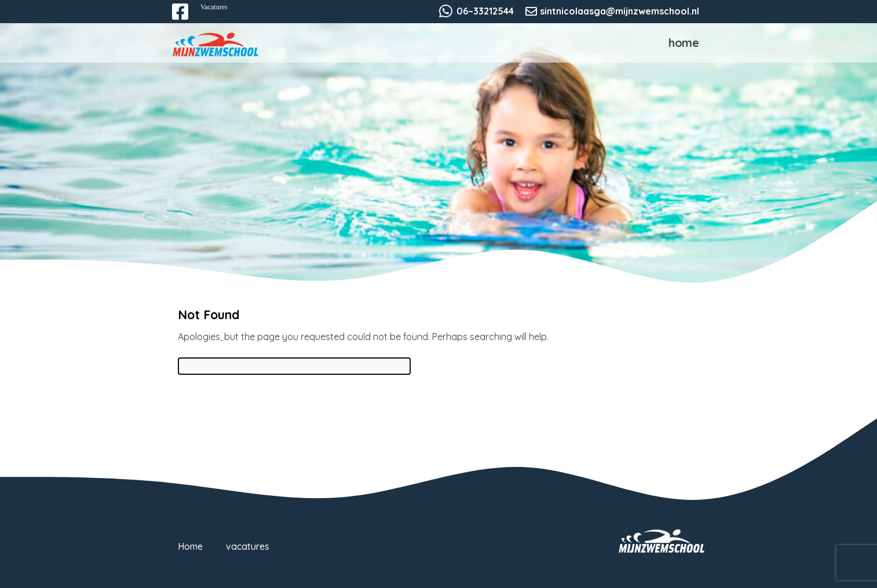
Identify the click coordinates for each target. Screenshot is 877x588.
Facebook (188, 19)
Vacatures (214, 7)
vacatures (248, 546)
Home (684, 43)
